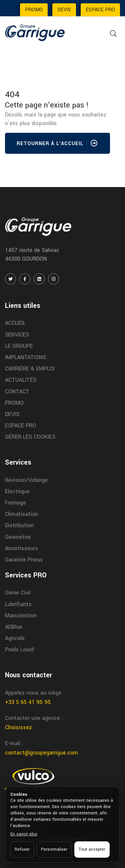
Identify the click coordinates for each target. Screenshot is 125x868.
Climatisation (21, 514)
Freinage (15, 503)
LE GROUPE (19, 346)
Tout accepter (92, 849)
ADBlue (14, 627)
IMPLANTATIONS (25, 357)
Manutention (21, 616)
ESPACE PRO (100, 10)
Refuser (22, 849)
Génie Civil (18, 593)
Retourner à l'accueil (57, 145)
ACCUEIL (15, 323)
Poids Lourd (19, 650)
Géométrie (18, 537)
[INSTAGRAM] (53, 279)
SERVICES (17, 335)
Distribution (19, 525)
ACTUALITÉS (21, 380)
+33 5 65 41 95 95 (28, 702)
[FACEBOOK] (25, 279)
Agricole (15, 638)
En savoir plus (24, 834)
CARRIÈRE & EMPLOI (30, 369)
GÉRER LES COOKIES (30, 437)
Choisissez (18, 727)
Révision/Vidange (26, 480)
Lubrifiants (18, 604)
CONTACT (17, 392)
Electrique (17, 491)
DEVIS (64, 10)
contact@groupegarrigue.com (41, 753)
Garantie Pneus (24, 560)
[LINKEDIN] (39, 279)
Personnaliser (54, 849)
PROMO (34, 10)
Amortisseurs (21, 548)
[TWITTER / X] (10, 279)
